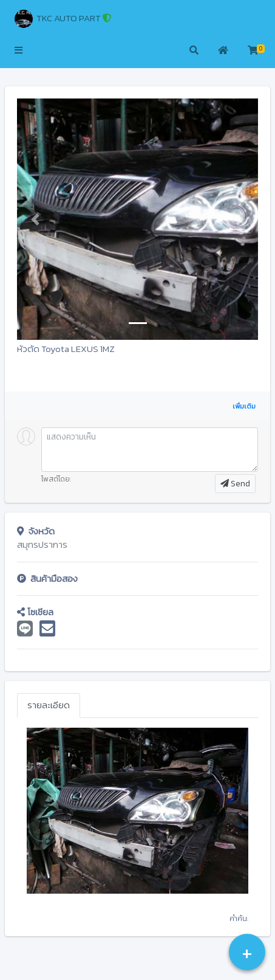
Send (235, 484)
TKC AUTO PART (63, 19)
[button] (19, 51)
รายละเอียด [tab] (49, 705)
